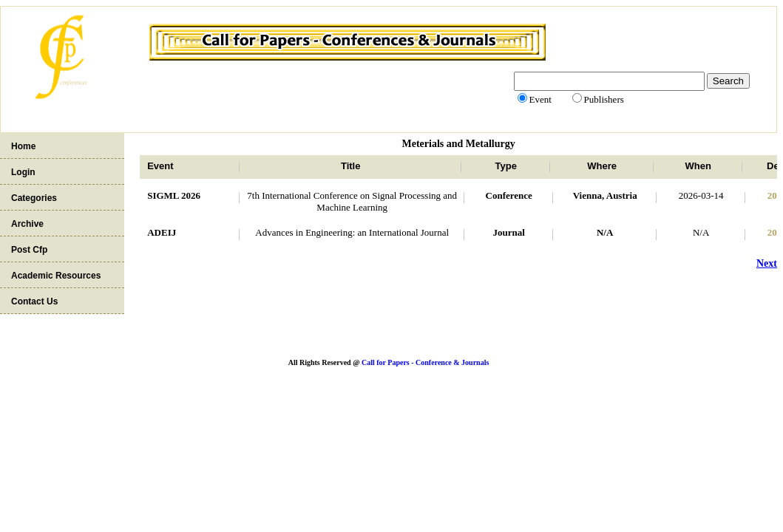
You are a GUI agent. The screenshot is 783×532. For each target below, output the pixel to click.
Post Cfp (29, 250)
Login (23, 172)
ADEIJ (162, 232)
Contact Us (34, 301)
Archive (27, 224)
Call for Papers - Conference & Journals (425, 362)
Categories (34, 198)
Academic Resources (56, 276)
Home (23, 146)
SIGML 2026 (174, 195)
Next (767, 263)
